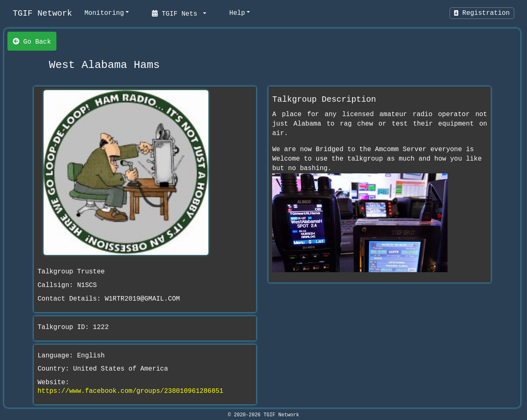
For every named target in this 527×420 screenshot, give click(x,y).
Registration (482, 13)
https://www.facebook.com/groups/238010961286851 (130, 391)
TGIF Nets (177, 13)
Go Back (32, 41)
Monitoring (104, 13)
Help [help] (237, 13)
